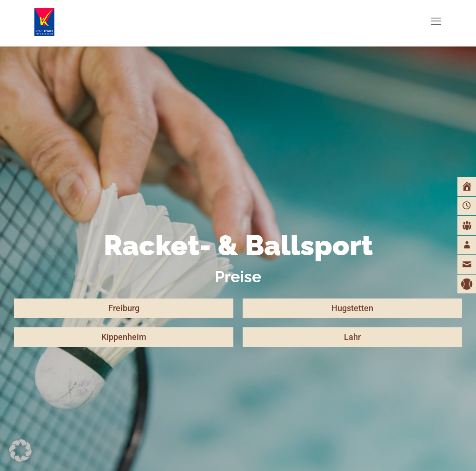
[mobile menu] (436, 21)
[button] (20, 451)
